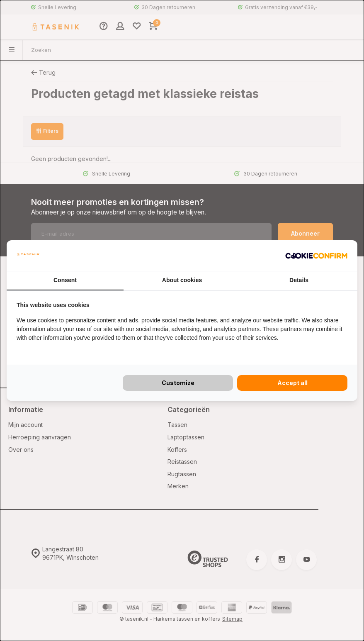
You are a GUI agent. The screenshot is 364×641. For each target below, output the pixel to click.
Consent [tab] (65, 280)
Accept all (292, 383)
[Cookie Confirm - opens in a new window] (316, 256)
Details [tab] (299, 280)
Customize (178, 383)
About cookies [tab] (182, 280)
